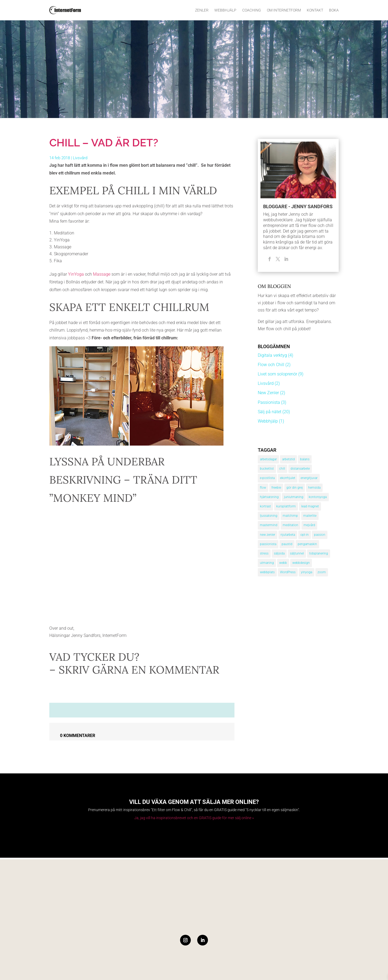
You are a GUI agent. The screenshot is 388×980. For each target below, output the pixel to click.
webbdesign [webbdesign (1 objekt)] (301, 563)
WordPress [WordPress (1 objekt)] (288, 572)
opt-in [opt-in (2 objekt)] (305, 535)
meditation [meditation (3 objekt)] (290, 525)
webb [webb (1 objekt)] (283, 563)
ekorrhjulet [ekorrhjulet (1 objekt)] (288, 478)
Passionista (269, 402)
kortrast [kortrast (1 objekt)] (265, 506)
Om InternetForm (284, 10)
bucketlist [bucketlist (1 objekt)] (267, 469)
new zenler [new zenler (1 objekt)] (268, 535)
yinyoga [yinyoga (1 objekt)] (307, 572)
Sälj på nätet (270, 412)
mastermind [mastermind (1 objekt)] (269, 525)
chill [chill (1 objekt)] (282, 469)
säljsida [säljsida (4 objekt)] (279, 553)
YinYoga (77, 274)
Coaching (252, 10)
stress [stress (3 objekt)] (264, 553)
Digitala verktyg (272, 355)
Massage (102, 274)
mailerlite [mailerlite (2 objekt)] (310, 516)
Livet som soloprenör (277, 374)
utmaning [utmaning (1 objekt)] (267, 563)
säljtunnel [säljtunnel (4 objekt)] (297, 553)
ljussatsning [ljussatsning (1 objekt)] (269, 516)
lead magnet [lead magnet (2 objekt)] (310, 506)
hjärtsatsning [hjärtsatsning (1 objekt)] (269, 497)
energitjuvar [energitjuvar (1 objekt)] (309, 478)
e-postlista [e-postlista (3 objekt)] (267, 478)
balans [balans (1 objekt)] (305, 459)
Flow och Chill (271, 365)
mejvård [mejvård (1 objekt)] (309, 525)
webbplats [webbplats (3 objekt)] (267, 572)
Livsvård (80, 158)
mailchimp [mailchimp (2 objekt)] (290, 516)
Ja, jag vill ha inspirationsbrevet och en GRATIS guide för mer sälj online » (194, 818)
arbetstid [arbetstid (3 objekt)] (288, 459)
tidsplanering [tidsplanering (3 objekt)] (319, 553)
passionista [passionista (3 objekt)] (268, 544)
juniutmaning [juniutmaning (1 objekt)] (294, 497)
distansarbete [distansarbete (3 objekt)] (300, 469)
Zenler (202, 10)
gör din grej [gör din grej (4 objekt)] (295, 488)
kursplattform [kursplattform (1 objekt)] (286, 506)
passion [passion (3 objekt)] (320, 535)
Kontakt (315, 10)
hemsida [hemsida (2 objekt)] (314, 488)
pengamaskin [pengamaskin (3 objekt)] (307, 544)
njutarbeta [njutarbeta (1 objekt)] (288, 535)
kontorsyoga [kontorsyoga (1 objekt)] (318, 497)
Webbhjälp (225, 10)
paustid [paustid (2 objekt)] (287, 544)
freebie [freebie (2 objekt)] (276, 488)
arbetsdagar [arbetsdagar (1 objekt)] (268, 459)
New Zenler (268, 393)
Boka (334, 10)
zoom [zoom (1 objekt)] (322, 572)
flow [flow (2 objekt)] (263, 488)
